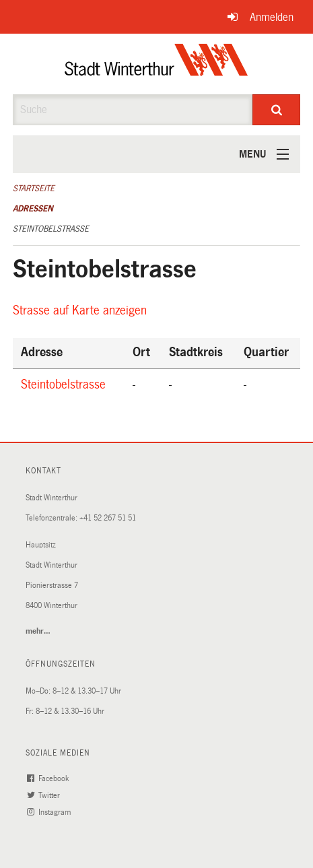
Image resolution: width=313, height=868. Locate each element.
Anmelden (272, 17)
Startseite (34, 189)
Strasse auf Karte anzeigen (82, 310)
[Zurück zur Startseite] (156, 64)
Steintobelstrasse (51, 229)
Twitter (45, 796)
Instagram (50, 812)
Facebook (49, 779)
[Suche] (276, 110)
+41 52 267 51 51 (108, 518)
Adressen (33, 209)
